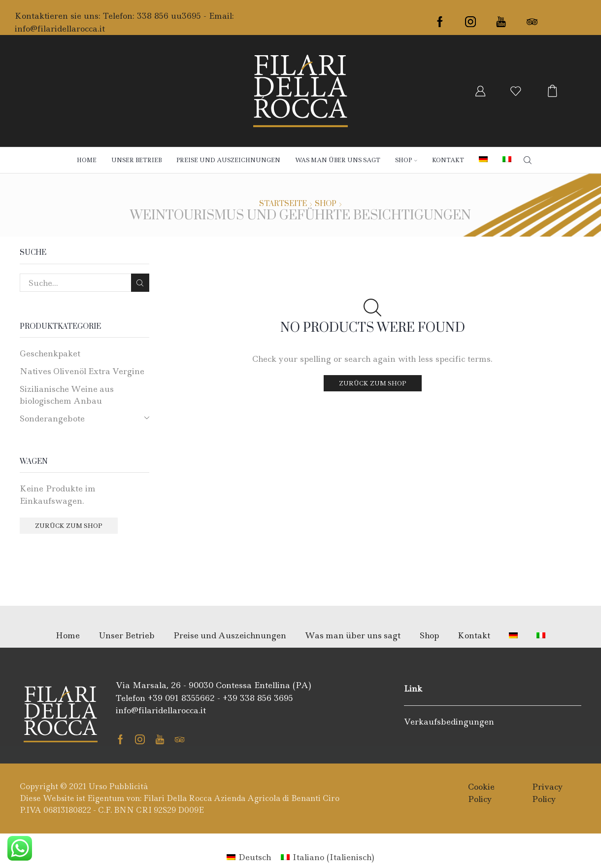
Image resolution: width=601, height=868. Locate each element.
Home (87, 160)
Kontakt (448, 160)
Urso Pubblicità (118, 786)
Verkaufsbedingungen (449, 722)
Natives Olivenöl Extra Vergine (82, 371)
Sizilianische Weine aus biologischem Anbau (67, 395)
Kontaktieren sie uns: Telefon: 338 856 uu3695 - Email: (124, 16)
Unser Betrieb (136, 160)
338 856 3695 (267, 698)
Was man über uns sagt (338, 160)
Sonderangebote (52, 418)
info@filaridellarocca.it (60, 29)
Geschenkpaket (50, 353)
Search (140, 283)
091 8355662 (190, 698)
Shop (406, 160)
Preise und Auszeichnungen (228, 160)
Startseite (283, 204)
